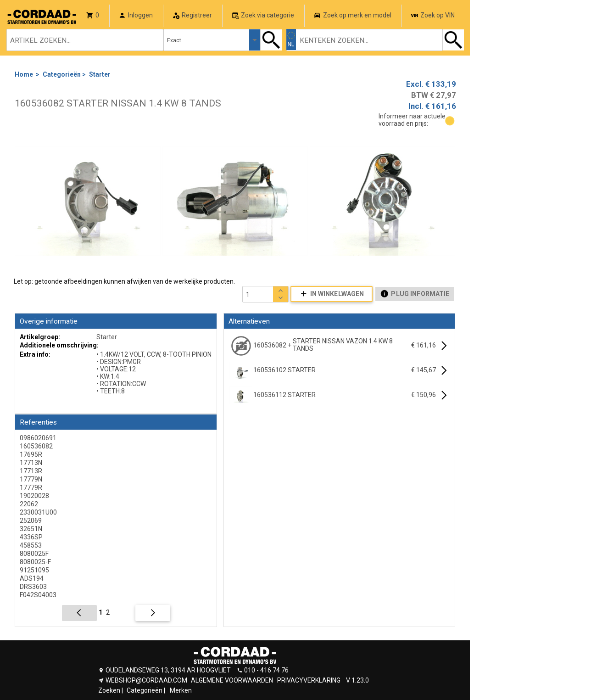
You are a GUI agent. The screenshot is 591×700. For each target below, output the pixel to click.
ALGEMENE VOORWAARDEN (232, 680)
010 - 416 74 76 (266, 670)
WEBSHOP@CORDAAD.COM (146, 680)
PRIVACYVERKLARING (309, 680)
